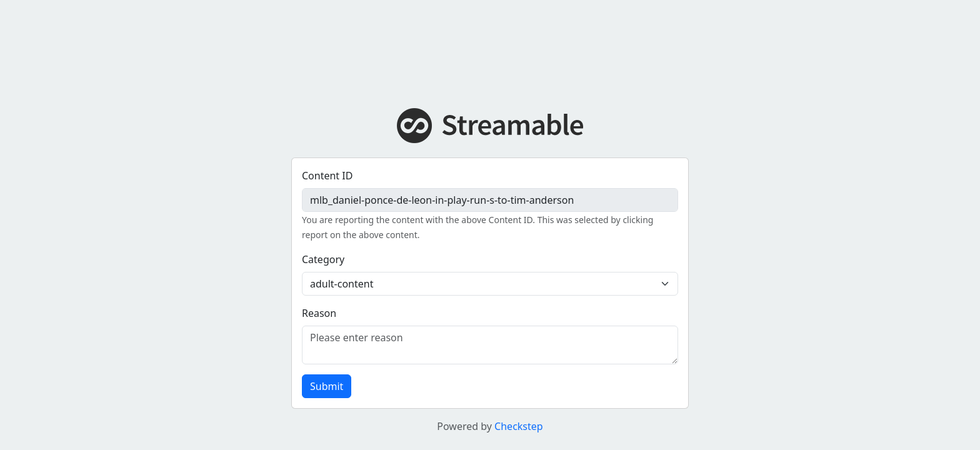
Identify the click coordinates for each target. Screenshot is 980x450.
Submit (327, 386)
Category (323, 259)
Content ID (327, 176)
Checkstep (519, 426)
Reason (319, 313)
